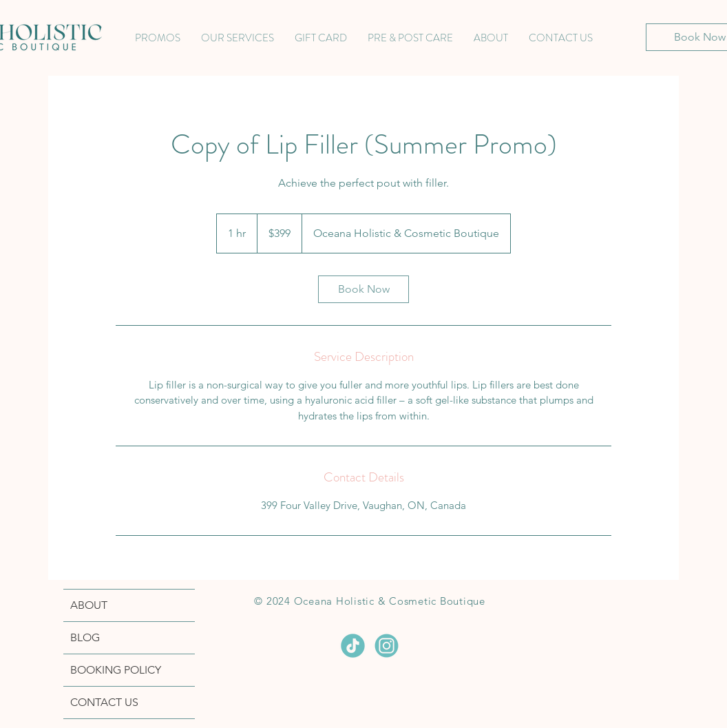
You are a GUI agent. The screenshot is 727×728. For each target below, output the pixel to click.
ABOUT (89, 605)
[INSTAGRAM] (387, 646)
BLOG (85, 637)
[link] (363, 289)
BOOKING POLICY (116, 670)
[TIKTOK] (353, 646)
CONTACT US (104, 702)
